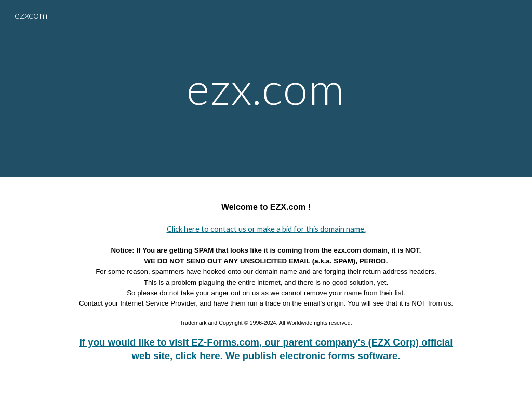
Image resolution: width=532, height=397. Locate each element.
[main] (266, 88)
